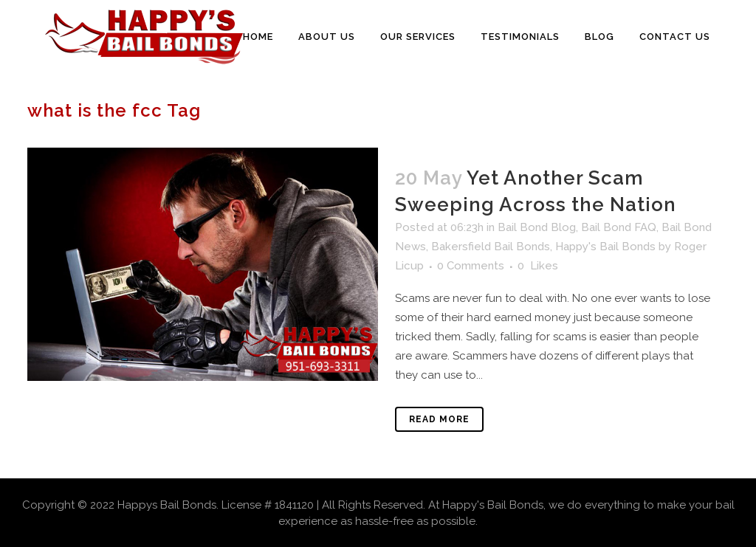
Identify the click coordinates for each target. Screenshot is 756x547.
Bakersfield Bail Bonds (491, 247)
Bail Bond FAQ (619, 227)
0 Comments (471, 266)
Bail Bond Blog (537, 227)
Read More (439, 419)
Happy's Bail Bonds (605, 247)
